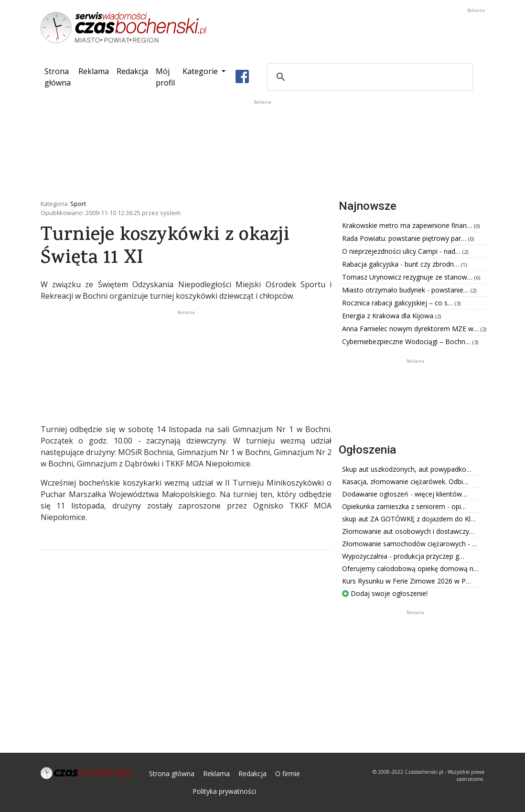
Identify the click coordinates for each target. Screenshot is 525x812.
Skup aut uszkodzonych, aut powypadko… (407, 469)
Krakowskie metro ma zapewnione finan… (408, 225)
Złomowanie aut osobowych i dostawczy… (408, 531)
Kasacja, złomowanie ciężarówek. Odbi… (405, 482)
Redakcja (132, 71)
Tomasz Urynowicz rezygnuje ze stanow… (408, 277)
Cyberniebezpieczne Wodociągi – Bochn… (407, 341)
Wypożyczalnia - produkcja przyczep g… (403, 556)
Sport (78, 204)
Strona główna (59, 77)
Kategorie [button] (201, 71)
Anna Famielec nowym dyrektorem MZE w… (411, 329)
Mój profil (165, 77)
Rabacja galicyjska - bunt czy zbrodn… (402, 264)
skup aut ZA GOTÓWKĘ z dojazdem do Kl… (409, 519)
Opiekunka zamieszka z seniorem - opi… (404, 506)
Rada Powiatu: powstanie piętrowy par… (405, 238)
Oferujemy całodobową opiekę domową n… (410, 568)
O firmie (288, 774)
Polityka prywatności (224, 791)
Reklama (94, 71)
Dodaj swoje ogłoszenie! (385, 593)
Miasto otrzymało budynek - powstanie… (406, 290)
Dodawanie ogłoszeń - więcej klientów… (405, 494)
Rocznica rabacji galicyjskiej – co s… (398, 303)
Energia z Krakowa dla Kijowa (389, 316)
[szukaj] (369, 77)
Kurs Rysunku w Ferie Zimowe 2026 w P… (407, 581)
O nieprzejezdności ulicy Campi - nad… (402, 251)
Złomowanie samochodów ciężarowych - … (410, 544)
